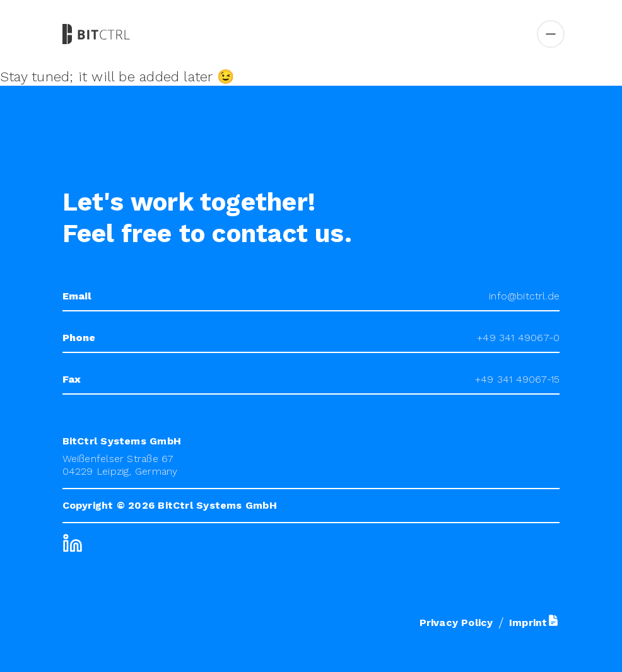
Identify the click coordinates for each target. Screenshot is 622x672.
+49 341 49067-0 (518, 338)
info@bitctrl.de (524, 296)
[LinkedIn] (73, 543)
